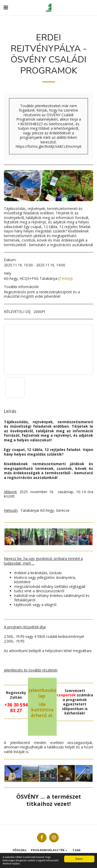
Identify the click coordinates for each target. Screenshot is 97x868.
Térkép (65, 278)
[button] (6, 7)
